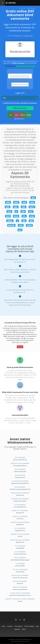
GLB (9, 211)
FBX (4, 98)
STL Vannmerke (20, 546)
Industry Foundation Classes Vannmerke (20, 599)
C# (11, 115)
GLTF (32, 207)
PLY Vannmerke (20, 528)
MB (31, 221)
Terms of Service (21, 641)
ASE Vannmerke (20, 475)
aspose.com (18, 36)
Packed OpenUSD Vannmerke (20, 593)
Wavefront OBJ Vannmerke (20, 522)
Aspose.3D (16, 418)
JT (16, 211)
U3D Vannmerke (20, 552)
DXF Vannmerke (20, 487)
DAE (32, 202)
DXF (8, 207)
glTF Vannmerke (20, 505)
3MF (8, 202)
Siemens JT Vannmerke (20, 516)
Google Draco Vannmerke (20, 493)
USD (21, 225)
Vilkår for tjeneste (18, 63)
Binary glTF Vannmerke (20, 511)
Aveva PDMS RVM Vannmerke (20, 540)
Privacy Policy (14, 641)
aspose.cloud (29, 36)
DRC (16, 207)
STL (24, 216)
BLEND (11, 225)
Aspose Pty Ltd (13, 639)
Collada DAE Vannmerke (20, 481)
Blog (37, 626)
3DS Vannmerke (20, 458)
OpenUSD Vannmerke (20, 587)
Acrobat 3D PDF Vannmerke (20, 534)
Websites (17, 629)
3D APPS (22, 8)
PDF (8, 216)
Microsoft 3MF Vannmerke (20, 463)
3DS (33, 198)
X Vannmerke (20, 564)
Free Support (18, 626)
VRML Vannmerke (20, 558)
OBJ (23, 211)
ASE (24, 202)
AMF (16, 202)
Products (10, 626)
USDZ (29, 225)
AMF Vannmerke (20, 469)
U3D (32, 216)
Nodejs (29, 115)
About (24, 629)
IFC (20, 230)
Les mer (20, 347)
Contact (27, 641)
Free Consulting (29, 626)
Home (3, 626)
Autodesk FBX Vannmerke (20, 499)
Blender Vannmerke (20, 581)
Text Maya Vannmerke (20, 570)
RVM (16, 216)
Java (17, 115)
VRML (10, 221)
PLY (31, 211)
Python (23, 115)
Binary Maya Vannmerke (20, 575)
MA (24, 221)
